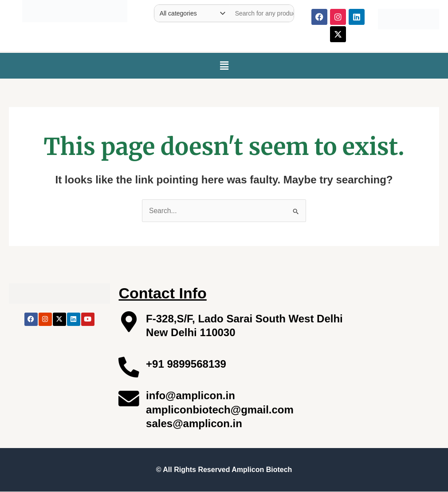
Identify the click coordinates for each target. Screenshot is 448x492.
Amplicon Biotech (262, 470)
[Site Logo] (75, 9)
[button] (224, 66)
